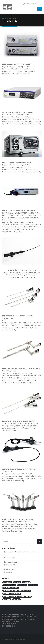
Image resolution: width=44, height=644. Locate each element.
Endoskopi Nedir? (10, 569)
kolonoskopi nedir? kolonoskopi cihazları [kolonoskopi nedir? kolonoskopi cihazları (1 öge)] (17, 597)
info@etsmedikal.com (11, 621)
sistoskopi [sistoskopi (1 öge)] (16, 599)
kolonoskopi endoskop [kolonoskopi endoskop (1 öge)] (11, 588)
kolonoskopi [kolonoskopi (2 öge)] (33, 585)
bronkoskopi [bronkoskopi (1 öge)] (7, 582)
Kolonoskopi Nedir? (11, 562)
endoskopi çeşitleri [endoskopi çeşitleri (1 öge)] (9, 585)
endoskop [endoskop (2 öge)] (17, 582)
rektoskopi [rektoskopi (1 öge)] (7, 599)
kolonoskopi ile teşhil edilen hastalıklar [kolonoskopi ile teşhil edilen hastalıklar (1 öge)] (17, 591)
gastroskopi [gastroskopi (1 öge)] (22, 585)
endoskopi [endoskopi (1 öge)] (26, 582)
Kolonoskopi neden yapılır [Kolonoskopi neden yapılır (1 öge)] (12, 594)
